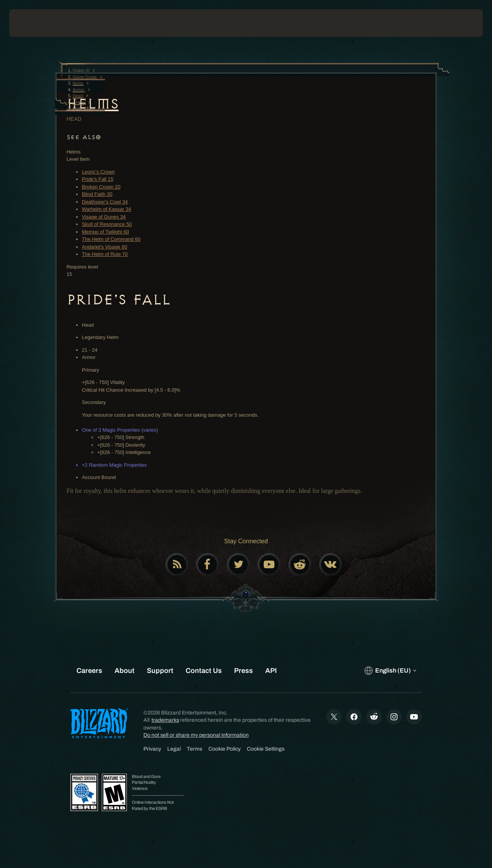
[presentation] (33, 23)
